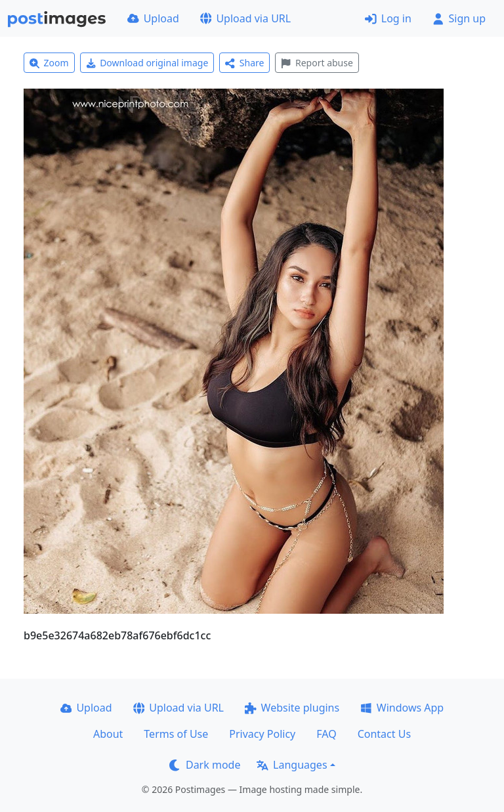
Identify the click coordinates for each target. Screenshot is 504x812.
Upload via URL (245, 18)
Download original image (147, 63)
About (108, 734)
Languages (292, 765)
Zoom (49, 63)
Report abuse (317, 63)
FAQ (326, 734)
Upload (153, 18)
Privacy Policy (262, 734)
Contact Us (384, 734)
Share (244, 63)
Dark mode (205, 765)
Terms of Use (176, 734)
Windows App (402, 708)
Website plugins (292, 708)
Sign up (459, 18)
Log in (388, 18)
